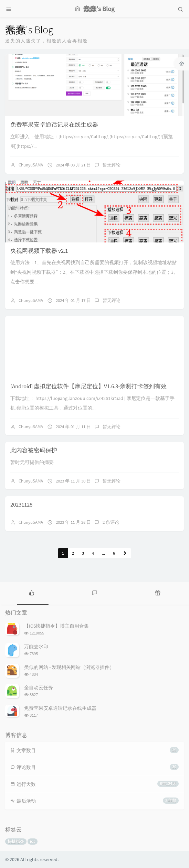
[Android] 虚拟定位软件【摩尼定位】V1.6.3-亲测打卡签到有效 (88, 386)
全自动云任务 (39, 687)
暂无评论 (112, 165)
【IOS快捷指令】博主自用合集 (56, 626)
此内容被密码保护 (34, 450)
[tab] (31, 593)
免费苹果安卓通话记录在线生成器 (54, 124)
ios (33, 841)
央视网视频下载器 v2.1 (39, 251)
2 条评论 (111, 522)
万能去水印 (36, 647)
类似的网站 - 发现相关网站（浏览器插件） (69, 667)
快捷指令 (16, 841)
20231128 (21, 504)
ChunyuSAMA (31, 165)
